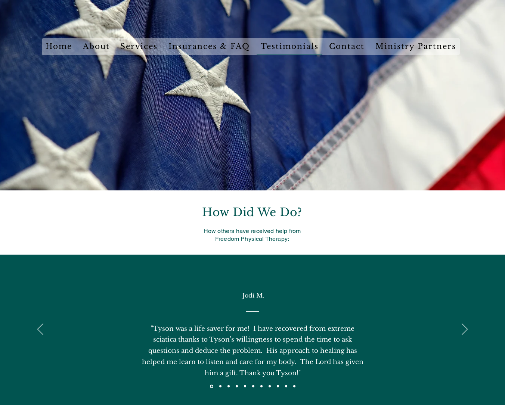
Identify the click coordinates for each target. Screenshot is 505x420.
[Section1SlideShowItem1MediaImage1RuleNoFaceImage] (212, 386)
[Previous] (40, 330)
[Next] (465, 330)
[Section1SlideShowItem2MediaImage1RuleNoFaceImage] (220, 386)
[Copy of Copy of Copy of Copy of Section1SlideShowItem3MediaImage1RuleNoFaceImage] (261, 386)
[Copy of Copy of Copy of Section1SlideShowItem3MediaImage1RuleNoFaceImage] (253, 386)
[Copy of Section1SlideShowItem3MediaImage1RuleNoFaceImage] (237, 386)
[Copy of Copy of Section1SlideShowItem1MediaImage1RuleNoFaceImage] (278, 386)
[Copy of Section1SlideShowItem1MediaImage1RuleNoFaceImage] (270, 386)
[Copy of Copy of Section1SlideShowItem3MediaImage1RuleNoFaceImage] (245, 386)
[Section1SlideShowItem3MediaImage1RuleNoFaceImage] (229, 386)
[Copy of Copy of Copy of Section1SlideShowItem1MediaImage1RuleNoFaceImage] (286, 386)
